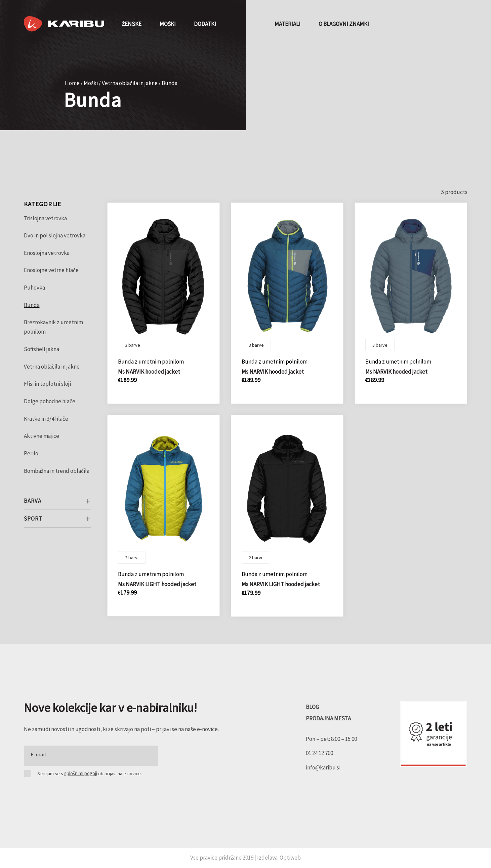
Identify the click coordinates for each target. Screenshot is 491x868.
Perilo (31, 453)
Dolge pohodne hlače (50, 401)
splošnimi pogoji (81, 773)
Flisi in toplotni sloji (47, 384)
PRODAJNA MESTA (328, 718)
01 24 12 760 (319, 753)
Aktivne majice (42, 436)
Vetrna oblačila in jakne (130, 83)
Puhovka (34, 288)
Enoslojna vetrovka (47, 253)
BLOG (312, 707)
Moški (91, 83)
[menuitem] (132, 24)
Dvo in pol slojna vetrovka (55, 235)
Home (72, 83)
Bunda (32, 305)
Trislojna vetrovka (45, 218)
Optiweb (290, 858)
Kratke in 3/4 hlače (46, 419)
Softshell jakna (42, 349)
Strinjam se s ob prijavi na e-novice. (90, 773)
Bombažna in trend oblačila (57, 471)
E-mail (38, 754)
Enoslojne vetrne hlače (51, 270)
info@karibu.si (323, 767)
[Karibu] (64, 24)
